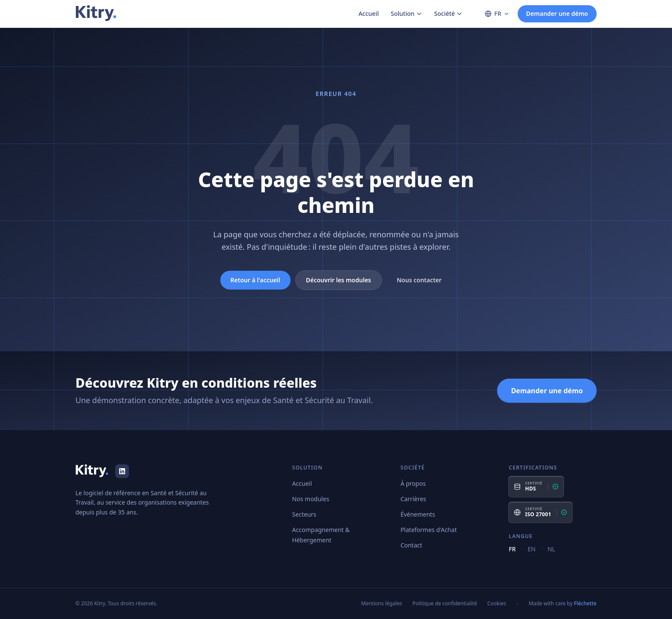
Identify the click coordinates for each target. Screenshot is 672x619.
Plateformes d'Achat (428, 530)
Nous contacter (419, 280)
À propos (413, 483)
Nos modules (311, 499)
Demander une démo (557, 13)
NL (551, 549)
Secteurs (304, 514)
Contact (411, 545)
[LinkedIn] (122, 471)
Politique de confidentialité (445, 604)
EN (531, 549)
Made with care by (562, 604)
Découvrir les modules (339, 280)
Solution (406, 13)
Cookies (497, 604)
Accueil (368, 13)
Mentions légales (382, 604)
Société (448, 13)
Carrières (413, 499)
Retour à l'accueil (255, 280)
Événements (418, 514)
